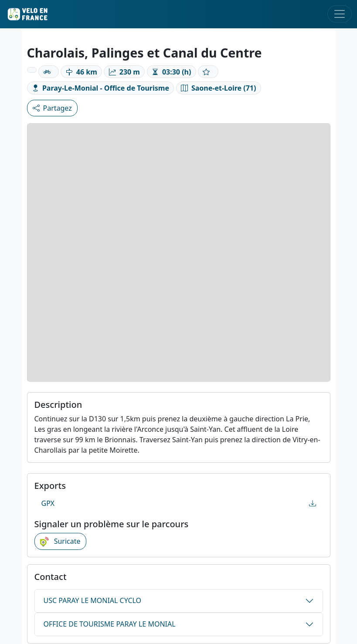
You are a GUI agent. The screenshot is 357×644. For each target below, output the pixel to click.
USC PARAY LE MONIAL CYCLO (93, 600)
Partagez (52, 108)
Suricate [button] (60, 542)
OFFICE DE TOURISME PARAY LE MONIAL (110, 624)
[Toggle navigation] (340, 14)
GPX (179, 503)
